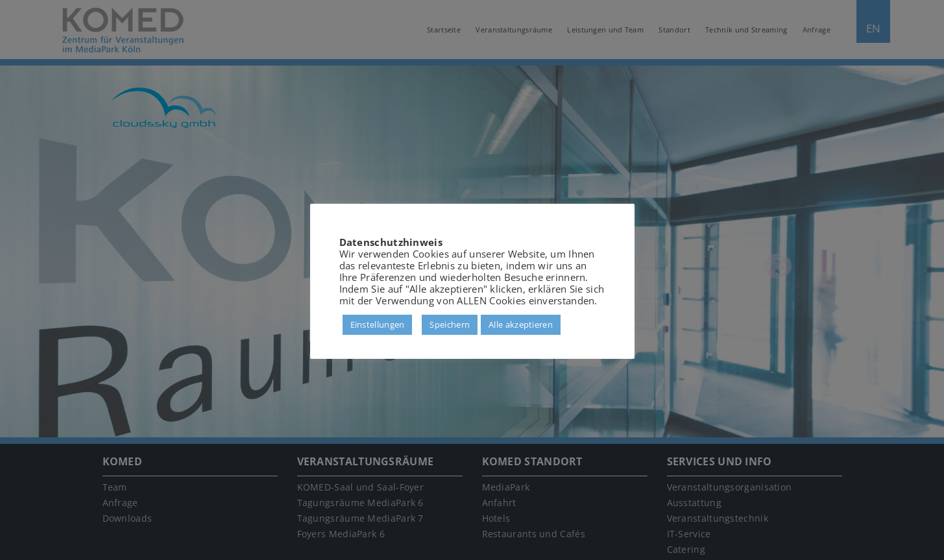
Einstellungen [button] (378, 324)
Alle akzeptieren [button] (521, 324)
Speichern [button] (450, 324)
